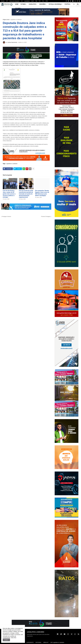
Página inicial (6, 20)
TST (40, 1)
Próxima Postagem (46, 216)
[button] (74, 4)
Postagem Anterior (7, 216)
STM (47, 1)
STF (7, 1)
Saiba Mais (13, 638)
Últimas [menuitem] (23, 4)
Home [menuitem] (17, 4)
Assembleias (27, 1)
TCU (43, 1)
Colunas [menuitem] (18, 8)
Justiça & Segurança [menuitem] (55, 4)
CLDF (32, 1)
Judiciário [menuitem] (42, 4)
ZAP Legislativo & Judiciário (57, 642)
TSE (36, 1)
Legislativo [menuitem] (32, 4)
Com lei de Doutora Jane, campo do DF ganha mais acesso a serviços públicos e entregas (9, 194)
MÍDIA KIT (46, 642)
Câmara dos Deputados (14, 1)
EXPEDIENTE (30, 642)
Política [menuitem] (67, 4)
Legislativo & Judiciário (16, 20)
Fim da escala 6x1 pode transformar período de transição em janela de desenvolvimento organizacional (26, 194)
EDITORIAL (39, 642)
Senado (3, 1)
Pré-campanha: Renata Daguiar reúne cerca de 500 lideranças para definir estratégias (42, 193)
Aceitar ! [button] (6, 640)
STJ (22, 1)
